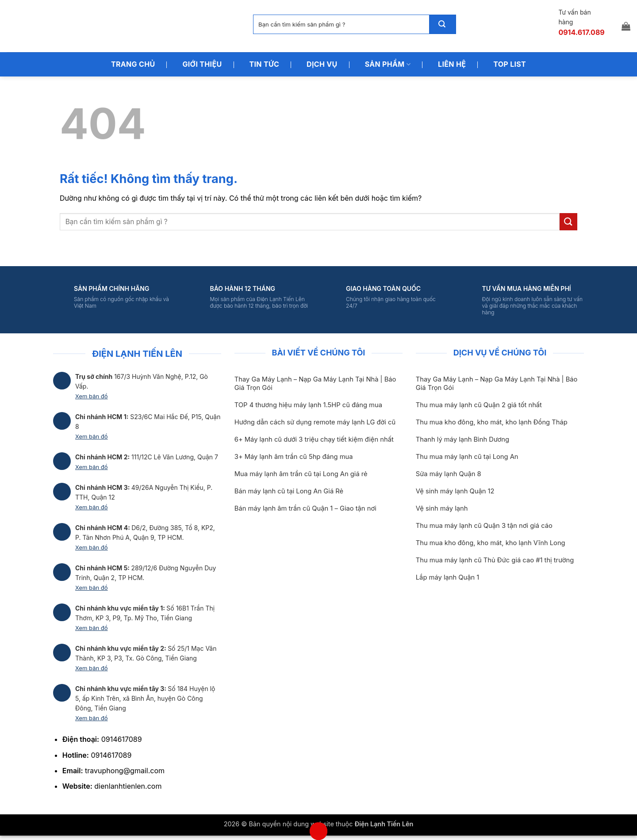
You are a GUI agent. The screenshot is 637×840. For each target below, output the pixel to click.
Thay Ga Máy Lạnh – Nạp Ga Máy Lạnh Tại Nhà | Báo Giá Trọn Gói (315, 384)
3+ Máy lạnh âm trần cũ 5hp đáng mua (294, 457)
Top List (510, 64)
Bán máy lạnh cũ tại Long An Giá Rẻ (289, 491)
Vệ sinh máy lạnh (442, 508)
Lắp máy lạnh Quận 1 (448, 577)
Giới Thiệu (202, 64)
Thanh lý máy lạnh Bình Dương (462, 439)
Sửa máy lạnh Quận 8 (449, 474)
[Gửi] (442, 24)
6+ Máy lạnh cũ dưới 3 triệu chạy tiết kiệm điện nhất (314, 439)
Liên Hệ (452, 64)
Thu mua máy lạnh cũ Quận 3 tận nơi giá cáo (484, 526)
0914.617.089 (581, 32)
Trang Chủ (133, 64)
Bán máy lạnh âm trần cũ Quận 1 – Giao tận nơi (305, 508)
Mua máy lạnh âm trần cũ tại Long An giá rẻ (301, 474)
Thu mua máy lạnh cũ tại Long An (467, 457)
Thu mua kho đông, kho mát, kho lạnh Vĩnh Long (491, 543)
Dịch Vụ (322, 64)
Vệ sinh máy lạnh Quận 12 (455, 491)
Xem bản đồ (92, 396)
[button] (626, 26)
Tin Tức (265, 64)
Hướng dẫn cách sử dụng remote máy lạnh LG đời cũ (315, 422)
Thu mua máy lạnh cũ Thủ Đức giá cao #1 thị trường (495, 560)
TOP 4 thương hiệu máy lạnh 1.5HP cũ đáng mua (308, 405)
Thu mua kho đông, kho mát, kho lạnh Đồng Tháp (492, 422)
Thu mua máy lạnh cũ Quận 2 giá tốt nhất (479, 405)
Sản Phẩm (388, 64)
